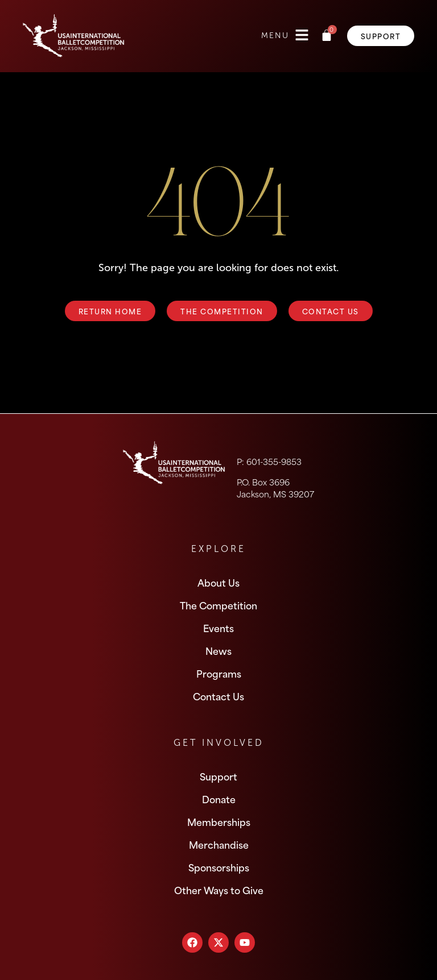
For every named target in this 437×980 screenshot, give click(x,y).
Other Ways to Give (219, 890)
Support (218, 776)
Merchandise (219, 844)
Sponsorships (219, 867)
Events (218, 628)
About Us (218, 582)
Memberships (219, 821)
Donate (219, 799)
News (218, 650)
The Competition (218, 605)
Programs (219, 673)
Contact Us (218, 696)
